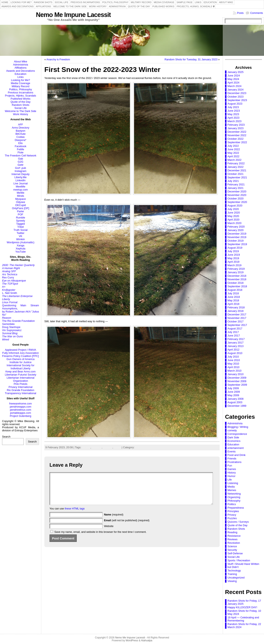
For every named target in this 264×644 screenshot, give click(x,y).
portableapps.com (21, 413)
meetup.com (20, 190)
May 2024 (233, 79)
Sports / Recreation (239, 560)
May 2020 (233, 216)
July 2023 (233, 107)
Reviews (232, 539)
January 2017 (236, 343)
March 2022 (235, 160)
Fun (230, 466)
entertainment (236, 448)
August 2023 (235, 104)
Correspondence (237, 434)
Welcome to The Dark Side (20, 111)
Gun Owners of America (21, 359)
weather (108, 447)
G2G (21, 162)
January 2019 (236, 272)
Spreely (21, 221)
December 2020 (237, 191)
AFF (20, 125)
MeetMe (20, 187)
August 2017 (235, 329)
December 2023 (237, 93)
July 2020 (233, 209)
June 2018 (234, 297)
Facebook (20, 146)
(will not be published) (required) (127, 527)
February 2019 (236, 269)
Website (109, 532)
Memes (232, 490)
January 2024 (236, 90)
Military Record (21, 86)
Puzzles (232, 518)
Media (231, 487)
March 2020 (235, 223)
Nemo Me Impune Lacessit (73, 15)
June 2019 (234, 255)
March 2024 (235, 86)
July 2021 (233, 181)
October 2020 (236, 199)
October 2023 (236, 97)
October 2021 (236, 174)
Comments (257, 13)
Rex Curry (8, 277)
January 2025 (236, 72)
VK (21, 236)
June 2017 (234, 336)
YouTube (20, 252)
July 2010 (233, 357)
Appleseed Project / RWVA (21, 350)
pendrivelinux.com (21, 410)
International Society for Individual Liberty (20, 367)
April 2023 (233, 118)
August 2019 (235, 248)
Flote (20, 152)
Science (232, 546)
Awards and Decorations (21, 71)
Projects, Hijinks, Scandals (21, 96)
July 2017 (233, 332)
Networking (234, 494)
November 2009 (237, 381)
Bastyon (20, 131)
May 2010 (233, 364)
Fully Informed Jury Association (21, 353)
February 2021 (236, 184)
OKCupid (21, 205)
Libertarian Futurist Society (20, 375)
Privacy (232, 515)
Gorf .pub (21, 168)
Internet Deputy (21, 174)
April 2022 (233, 156)
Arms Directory (21, 128)
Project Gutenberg (21, 416)
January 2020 (236, 230)
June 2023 (234, 111)
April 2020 (233, 220)
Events (232, 451)
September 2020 (237, 202)
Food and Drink (237, 455)
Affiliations (20, 68)
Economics (234, 441)
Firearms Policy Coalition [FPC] (21, 356)
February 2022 (236, 163)
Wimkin (21, 239)
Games (232, 469)
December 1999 (237, 406)
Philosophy (234, 501)
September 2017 (237, 325)
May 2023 (233, 114)
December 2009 (237, 378)
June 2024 (234, 76)
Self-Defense (235, 553)
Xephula (21, 249)
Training (232, 574)
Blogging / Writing (238, 427)
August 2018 (235, 290)
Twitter (21, 233)
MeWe (21, 193)
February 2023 (236, 125)
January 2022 (236, 167)
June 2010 (234, 360)
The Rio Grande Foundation (18, 321)
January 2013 (236, 346)
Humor (231, 476)
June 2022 (234, 149)
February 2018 (236, 307)
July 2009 (233, 388)
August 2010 (235, 353)
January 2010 (236, 374)
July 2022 (233, 146)
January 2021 (236, 188)
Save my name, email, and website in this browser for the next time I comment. (101, 538)
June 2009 (234, 392)
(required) (114, 521)
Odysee (20, 202)
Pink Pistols (20, 384)
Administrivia (21, 65)
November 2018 (237, 279)
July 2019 (233, 251)
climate (86, 447)
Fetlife (21, 149)
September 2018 (237, 286)
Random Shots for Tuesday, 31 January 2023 (191, 59)
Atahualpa (147, 640)
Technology (234, 571)
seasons (97, 447)
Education (21, 74)
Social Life (21, 108)
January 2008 (236, 399)
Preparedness (236, 508)
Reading (232, 532)
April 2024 (233, 83)
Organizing (234, 497)
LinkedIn (20, 180)
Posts (240, 13)
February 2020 (236, 227)
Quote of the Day (21, 102)
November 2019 (237, 237)
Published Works (21, 99)
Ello (21, 143)
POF (20, 214)
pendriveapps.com (21, 407)
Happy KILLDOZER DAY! (242, 607)
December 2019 (237, 234)
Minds (20, 196)
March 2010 (235, 371)
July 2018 (233, 293)
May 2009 (233, 395)
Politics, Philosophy (20, 89)
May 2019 (233, 258)
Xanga (21, 245)
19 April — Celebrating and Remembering (243, 619)
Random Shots (21, 105)
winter (117, 447)
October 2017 (236, 321)
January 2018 (236, 311)
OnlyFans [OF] (21, 208)
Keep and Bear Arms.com (21, 371)
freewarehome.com (21, 404)
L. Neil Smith (10, 293)
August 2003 (235, 402)
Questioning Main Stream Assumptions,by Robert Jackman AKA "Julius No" (21, 310)
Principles (233, 511)
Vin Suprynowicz (12, 330)
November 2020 (237, 195)
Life (137, 447)
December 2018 (237, 276)
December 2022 (237, 132)
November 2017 (237, 318)
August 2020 (235, 206)
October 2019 (236, 241)
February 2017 (236, 339)
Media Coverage (21, 83)
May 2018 (233, 300)
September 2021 (237, 177)
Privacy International (21, 387)
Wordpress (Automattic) (20, 242)
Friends (232, 459)
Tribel (21, 227)
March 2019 (235, 265)
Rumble (20, 218)
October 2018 (236, 283)
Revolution (234, 543)
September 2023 (237, 100)
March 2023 (235, 121)
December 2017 (237, 314)
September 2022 (237, 142)
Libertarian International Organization (20, 379)
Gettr (20, 165)
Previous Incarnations (21, 92)
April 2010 (233, 367)
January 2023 (236, 128)
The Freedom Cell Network (21, 156)
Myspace (21, 199)
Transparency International (21, 393)
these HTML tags (75, 515)
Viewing (232, 581)
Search (6, 437)
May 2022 (233, 153)
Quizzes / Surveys (238, 522)
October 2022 (236, 139)
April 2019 (233, 262)
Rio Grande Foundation (21, 390)
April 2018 (233, 304)
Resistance (234, 536)
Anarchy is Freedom (58, 59)
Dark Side (233, 437)
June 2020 (234, 213)
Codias (21, 137)
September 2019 (237, 244)
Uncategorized (236, 578)
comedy (232, 430)
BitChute (21, 134)
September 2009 (237, 385)
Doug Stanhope (11, 327)
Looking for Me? (21, 80)
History (232, 473)
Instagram (21, 171)
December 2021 (237, 170)
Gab (20, 159)
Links (21, 77)
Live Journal (21, 183)
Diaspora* (20, 140)
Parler (20, 211)
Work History (21, 114)
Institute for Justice (21, 362)
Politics (232, 504)
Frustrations (235, 462)
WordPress (132, 640)
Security (232, 550)
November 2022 (237, 135)
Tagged (21, 224)
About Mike (20, 61)
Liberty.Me (21, 177)
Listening (233, 483)
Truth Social (21, 230)
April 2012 (233, 350)
